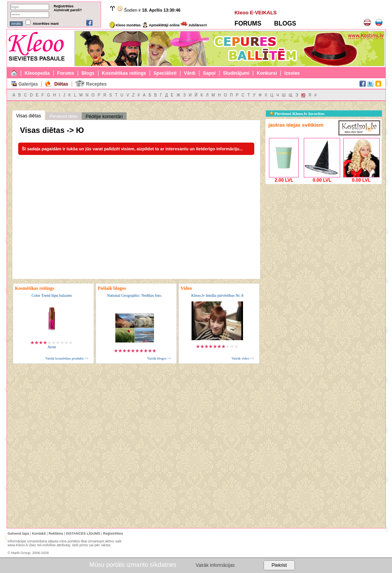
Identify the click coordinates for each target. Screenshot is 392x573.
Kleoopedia (37, 73)
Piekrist (279, 565)
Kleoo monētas (125, 25)
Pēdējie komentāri (104, 117)
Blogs (88, 73)
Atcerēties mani (46, 24)
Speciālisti (165, 73)
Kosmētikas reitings (124, 73)
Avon (52, 347)
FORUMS (248, 23)
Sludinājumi (236, 73)
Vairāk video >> (243, 358)
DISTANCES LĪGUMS (83, 533)
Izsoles (292, 73)
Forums (66, 73)
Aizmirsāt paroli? (68, 10)
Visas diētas (29, 116)
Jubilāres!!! (194, 25)
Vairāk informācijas (215, 565)
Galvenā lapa (19, 533)
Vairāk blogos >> (159, 358)
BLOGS (285, 23)
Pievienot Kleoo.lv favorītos (297, 114)
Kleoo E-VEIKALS (256, 13)
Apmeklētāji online (161, 25)
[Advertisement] (324, 234)
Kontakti (39, 533)
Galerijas (28, 84)
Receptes (96, 84)
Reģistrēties (64, 6)
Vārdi (190, 73)
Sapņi (209, 73)
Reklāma (56, 533)
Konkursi (267, 73)
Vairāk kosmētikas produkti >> (67, 358)
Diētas (61, 84)
